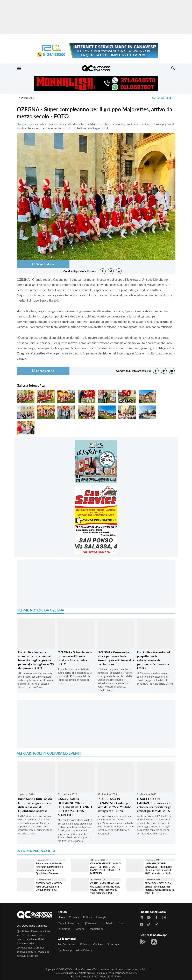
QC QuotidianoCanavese (78, 969)
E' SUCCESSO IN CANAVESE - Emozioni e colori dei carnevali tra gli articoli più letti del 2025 (154, 805)
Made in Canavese (69, 923)
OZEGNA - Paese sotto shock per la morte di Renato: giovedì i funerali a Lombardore (116, 658)
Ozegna (21, 124)
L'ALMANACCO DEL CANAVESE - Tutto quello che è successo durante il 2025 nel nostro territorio (158, 868)
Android (33, 956)
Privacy (85, 944)
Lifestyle (101, 917)
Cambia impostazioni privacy (75, 950)
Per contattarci (67, 944)
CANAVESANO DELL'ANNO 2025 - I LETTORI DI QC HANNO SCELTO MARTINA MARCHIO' (75, 807)
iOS (24, 956)
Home (61, 917)
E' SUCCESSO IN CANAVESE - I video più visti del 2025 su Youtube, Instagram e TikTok (115, 805)
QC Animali (90, 923)
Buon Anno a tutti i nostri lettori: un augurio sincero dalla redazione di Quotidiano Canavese (36, 805)
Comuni (79, 929)
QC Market (108, 923)
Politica (88, 917)
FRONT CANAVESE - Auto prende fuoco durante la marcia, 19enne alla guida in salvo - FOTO (159, 888)
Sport (122, 923)
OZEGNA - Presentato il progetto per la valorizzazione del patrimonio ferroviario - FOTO (153, 660)
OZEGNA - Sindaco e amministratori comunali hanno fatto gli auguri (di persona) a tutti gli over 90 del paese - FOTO (36, 660)
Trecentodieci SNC (88, 976)
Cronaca (74, 917)
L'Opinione (64, 929)
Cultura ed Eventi (164, 98)
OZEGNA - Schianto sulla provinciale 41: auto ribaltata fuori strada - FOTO (75, 658)
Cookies (98, 944)
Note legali (113, 944)
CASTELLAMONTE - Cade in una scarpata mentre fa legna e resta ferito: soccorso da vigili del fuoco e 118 (105, 888)
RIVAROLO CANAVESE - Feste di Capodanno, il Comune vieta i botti (49, 887)
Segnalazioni (95, 929)
